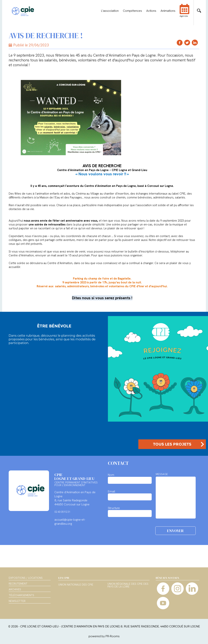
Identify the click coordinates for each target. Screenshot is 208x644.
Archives (15, 589)
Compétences (132, 11)
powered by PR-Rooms (104, 636)
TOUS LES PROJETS (172, 444)
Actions (151, 11)
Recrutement (18, 584)
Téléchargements (21, 595)
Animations (168, 11)
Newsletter (17, 601)
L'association (110, 11)
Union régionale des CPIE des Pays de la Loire (128, 585)
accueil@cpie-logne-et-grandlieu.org (70, 522)
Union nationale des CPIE (76, 585)
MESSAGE (162, 474)
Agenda (184, 13)
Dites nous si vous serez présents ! (102, 298)
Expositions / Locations (26, 578)
